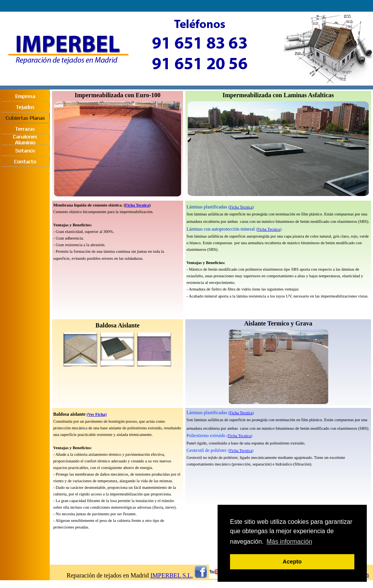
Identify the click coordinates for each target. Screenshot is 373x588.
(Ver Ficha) (97, 414)
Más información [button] (289, 542)
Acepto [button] (292, 562)
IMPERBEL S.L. (172, 575)
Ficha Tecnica (137, 205)
